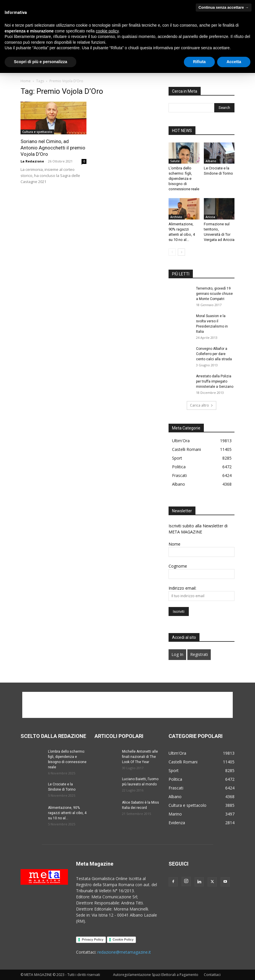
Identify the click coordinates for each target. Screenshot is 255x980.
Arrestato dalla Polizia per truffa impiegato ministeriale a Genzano (215, 381)
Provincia (204, 4)
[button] (228, 53)
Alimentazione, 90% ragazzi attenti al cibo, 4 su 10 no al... (67, 813)
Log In (177, 654)
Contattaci (50, 66)
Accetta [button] (234, 969)
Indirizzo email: (182, 588)
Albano (26, 4)
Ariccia (42, 4)
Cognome (178, 566)
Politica (182, 53)
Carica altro (202, 405)
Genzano (97, 4)
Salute (201, 53)
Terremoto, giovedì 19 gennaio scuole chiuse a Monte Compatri (214, 294)
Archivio (176, 217)
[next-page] (181, 252)
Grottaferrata (120, 4)
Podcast (86, 53)
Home (28, 53)
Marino (142, 4)
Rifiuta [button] (199, 969)
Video (67, 53)
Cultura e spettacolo (37, 132)
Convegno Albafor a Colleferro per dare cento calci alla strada (214, 354)
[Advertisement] (127, 705)
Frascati (79, 4)
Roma (43, 12)
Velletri (158, 4)
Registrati (199, 654)
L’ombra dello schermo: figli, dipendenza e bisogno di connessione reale (184, 179)
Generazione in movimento (145, 53)
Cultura (107, 53)
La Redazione (32, 161)
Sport (28, 66)
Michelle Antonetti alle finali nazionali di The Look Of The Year (140, 757)
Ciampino (60, 4)
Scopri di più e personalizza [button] (40, 969)
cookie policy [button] (107, 938)
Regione (27, 12)
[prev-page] (172, 252)
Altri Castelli (181, 4)
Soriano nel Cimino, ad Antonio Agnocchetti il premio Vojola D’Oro (53, 148)
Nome (174, 544)
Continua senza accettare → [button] (224, 914)
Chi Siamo (47, 53)
